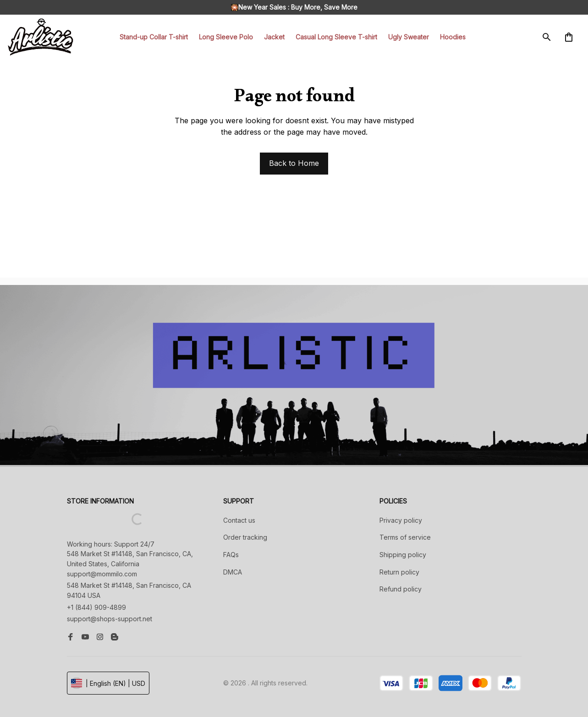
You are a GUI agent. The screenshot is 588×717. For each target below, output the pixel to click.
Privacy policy (401, 520)
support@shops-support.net (110, 619)
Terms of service (405, 537)
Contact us (239, 520)
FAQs (231, 555)
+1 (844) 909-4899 (96, 607)
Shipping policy (403, 555)
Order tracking (245, 537)
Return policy (399, 572)
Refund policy (401, 589)
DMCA (233, 572)
